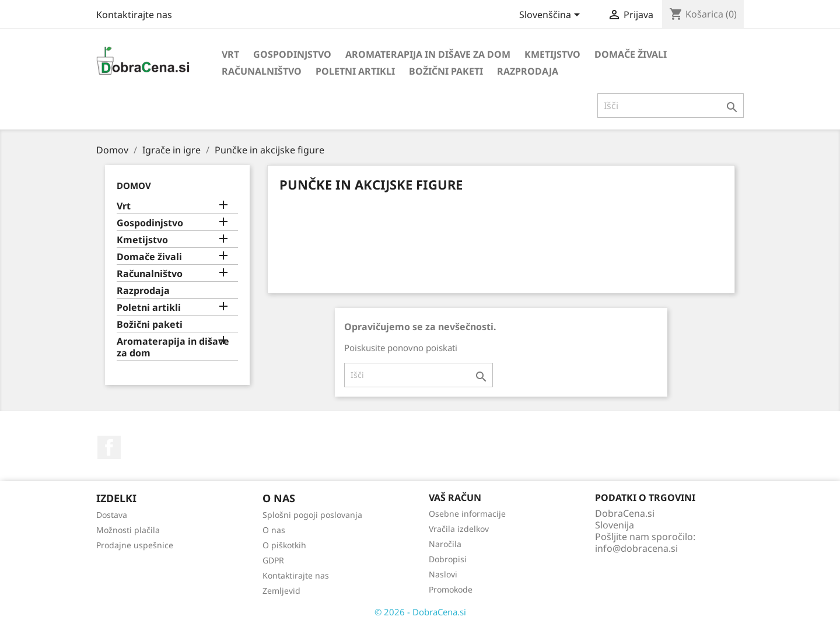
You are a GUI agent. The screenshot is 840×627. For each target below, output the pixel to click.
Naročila (445, 544)
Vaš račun (455, 498)
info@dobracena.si (636, 548)
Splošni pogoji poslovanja (312, 515)
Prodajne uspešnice (135, 545)
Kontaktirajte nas (134, 15)
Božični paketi (446, 71)
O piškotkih (284, 545)
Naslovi (443, 574)
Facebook (109, 447)
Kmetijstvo (552, 54)
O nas (274, 530)
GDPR (273, 560)
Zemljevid (281, 591)
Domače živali (631, 54)
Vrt (230, 54)
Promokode (451, 589)
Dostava (112, 515)
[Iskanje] (671, 106)
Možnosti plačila (128, 530)
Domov (134, 185)
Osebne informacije (467, 514)
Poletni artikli (355, 71)
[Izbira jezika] (552, 16)
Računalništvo (262, 71)
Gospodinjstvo (292, 54)
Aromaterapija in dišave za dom (428, 54)
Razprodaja (528, 71)
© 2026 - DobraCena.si (420, 612)
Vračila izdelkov (459, 529)
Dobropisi (448, 559)
